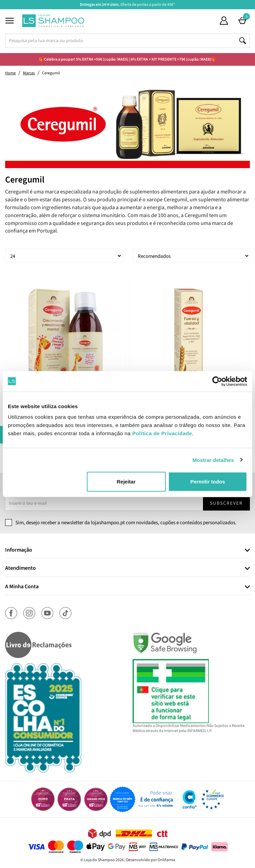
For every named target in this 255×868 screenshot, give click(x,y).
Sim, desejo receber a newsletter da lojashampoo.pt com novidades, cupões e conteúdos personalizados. (126, 523)
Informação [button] (19, 550)
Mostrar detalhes (213, 460)
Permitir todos (208, 482)
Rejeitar (126, 482)
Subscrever (226, 503)
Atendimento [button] (21, 568)
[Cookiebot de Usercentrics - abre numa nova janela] (217, 381)
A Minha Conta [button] (22, 587)
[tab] (127, 550)
